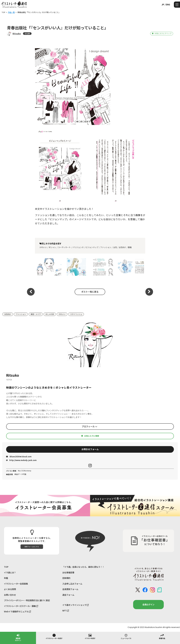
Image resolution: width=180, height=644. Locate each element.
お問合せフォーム (90, 449)
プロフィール (90, 426)
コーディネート (64, 247)
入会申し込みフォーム (72, 584)
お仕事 (27, 33)
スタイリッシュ (76, 314)
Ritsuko (17, 33)
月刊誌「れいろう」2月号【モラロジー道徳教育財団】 (75, 267)
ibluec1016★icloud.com (19, 457)
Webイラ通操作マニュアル (17, 612)
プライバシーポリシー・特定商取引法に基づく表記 (27, 600)
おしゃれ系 (50, 314)
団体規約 (66, 578)
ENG (168, 4)
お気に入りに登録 (90, 436)
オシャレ (52, 247)
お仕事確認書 (68, 573)
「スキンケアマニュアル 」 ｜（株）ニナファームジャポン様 (102, 267)
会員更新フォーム (70, 589)
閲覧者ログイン (18, 637)
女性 (115, 247)
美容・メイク (36, 314)
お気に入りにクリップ (162, 33)
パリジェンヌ (78, 247)
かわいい (43, 247)
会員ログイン (148, 604)
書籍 (130, 247)
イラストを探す (90, 636)
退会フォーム (68, 595)
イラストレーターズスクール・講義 (21, 606)
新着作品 (162, 636)
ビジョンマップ (92, 247)
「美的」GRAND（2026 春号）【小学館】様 (48, 267)
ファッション (106, 247)
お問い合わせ (10, 595)
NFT (66, 611)
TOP (6, 567)
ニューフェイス (126, 636)
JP (163, 4)
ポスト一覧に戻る (90, 292)
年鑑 (6, 578)
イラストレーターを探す (54, 636)
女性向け (122, 247)
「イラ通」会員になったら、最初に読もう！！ (83, 567)
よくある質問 (10, 589)
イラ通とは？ (10, 573)
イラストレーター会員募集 (16, 584)
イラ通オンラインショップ (76, 605)
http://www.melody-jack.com (21, 460)
